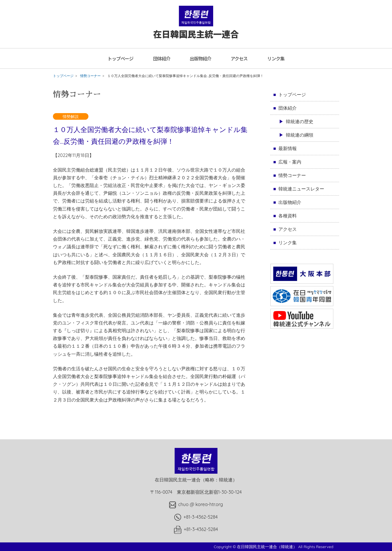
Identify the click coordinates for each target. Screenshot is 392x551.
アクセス (239, 58)
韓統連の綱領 (300, 135)
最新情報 (288, 148)
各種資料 (288, 216)
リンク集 (276, 58)
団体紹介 (162, 58)
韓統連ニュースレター (301, 189)
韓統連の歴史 (300, 121)
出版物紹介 (200, 58)
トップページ (120, 58)
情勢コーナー (90, 76)
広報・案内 (290, 162)
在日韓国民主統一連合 (196, 28)
